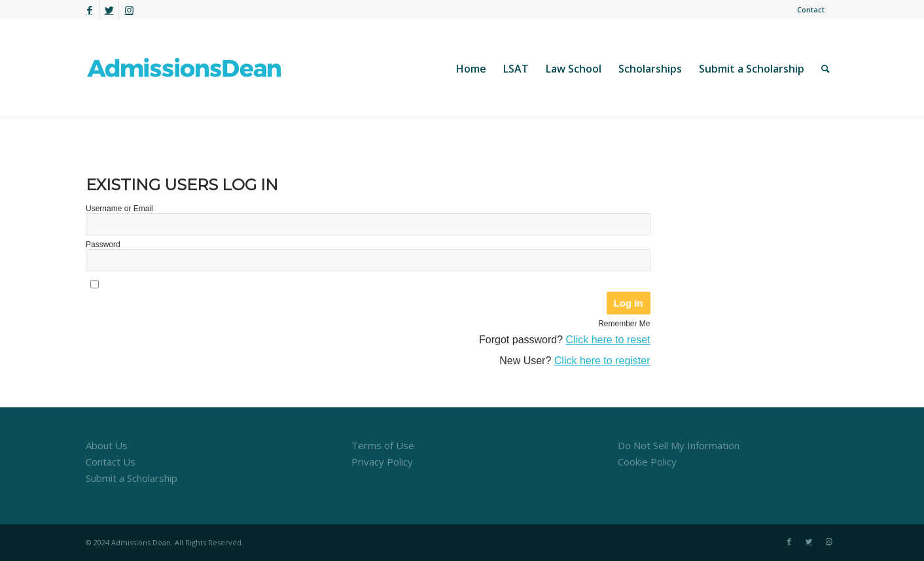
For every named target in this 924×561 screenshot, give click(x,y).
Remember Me (624, 324)
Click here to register (602, 361)
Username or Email (119, 209)
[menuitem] (808, 10)
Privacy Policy (382, 462)
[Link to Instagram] (129, 10)
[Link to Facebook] (89, 10)
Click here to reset (608, 340)
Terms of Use (383, 445)
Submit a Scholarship (132, 478)
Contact (811, 9)
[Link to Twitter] (109, 10)
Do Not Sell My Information (679, 445)
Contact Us (111, 462)
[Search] (826, 69)
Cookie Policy (647, 462)
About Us (107, 445)
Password (103, 245)
